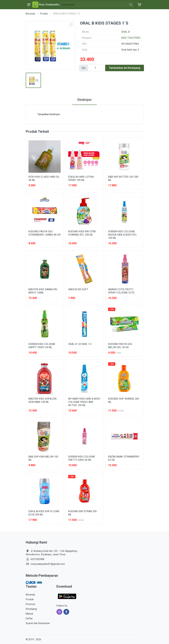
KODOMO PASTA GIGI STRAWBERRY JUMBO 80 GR (45, 233)
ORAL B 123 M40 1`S (80, 344)
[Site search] (94, 5)
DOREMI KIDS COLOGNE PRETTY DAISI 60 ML (82, 458)
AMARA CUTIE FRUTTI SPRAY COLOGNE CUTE (121, 291)
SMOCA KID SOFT (78, 289)
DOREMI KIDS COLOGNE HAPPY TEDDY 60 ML (42, 346)
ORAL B (126, 32)
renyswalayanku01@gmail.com (48, 564)
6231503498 (37, 559)
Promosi (31, 604)
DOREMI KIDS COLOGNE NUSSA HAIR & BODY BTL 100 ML (123, 235)
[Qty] (97, 68)
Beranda (30, 14)
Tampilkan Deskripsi (49, 114)
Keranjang (31, 609)
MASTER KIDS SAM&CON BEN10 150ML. (43, 291)
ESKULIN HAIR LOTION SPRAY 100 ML (81, 178)
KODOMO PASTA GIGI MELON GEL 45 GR (120, 346)
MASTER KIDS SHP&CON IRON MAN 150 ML (42, 400)
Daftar (29, 618)
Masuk (29, 614)
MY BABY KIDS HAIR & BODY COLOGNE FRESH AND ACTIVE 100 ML (84, 402)
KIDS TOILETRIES (131, 38)
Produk (44, 14)
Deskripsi (84, 100)
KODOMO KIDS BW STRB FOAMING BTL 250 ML (82, 233)
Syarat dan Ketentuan (38, 623)
